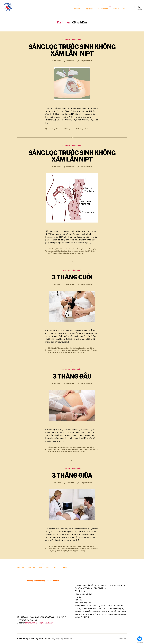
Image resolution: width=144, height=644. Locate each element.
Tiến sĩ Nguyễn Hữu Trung (77, 353)
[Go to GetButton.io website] (140, 642)
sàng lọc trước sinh (86, 129)
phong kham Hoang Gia (60, 353)
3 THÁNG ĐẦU (72, 376)
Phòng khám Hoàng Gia (76, 249)
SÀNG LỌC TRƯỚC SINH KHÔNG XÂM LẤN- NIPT (72, 50)
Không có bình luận (86, 61)
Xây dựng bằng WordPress (62, 639)
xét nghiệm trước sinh (77, 253)
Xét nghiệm (77, 40)
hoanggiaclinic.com (45, 623)
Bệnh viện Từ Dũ (58, 350)
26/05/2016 (70, 483)
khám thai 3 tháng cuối (72, 350)
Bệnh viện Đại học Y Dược (74, 348)
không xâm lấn (70, 129)
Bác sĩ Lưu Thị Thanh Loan (57, 348)
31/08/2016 (70, 61)
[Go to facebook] (140, 639)
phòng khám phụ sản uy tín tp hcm (63, 251)
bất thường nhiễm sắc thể (56, 129)
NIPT (77, 129)
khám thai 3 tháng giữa (72, 549)
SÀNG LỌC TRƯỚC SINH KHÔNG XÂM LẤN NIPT (72, 156)
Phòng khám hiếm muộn (60, 249)
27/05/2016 (70, 284)
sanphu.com (30, 623)
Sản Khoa (66, 40)
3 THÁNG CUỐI (72, 277)
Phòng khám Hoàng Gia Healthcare (37, 639)
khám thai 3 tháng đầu (72, 449)
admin (59, 61)
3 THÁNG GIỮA (72, 475)
